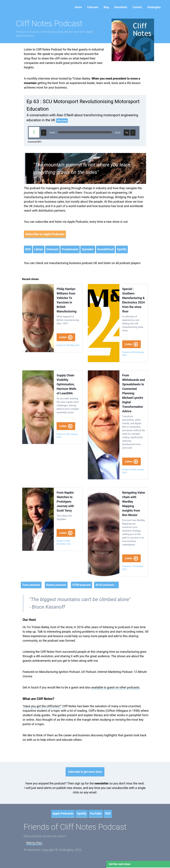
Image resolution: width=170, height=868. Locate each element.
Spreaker (88, 249)
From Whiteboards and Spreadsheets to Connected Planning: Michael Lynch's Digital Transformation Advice (133, 393)
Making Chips (34, 843)
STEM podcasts (82, 585)
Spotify (122, 249)
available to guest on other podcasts (115, 687)
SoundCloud (105, 249)
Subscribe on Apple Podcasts (45, 234)
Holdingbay (154, 7)
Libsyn (39, 249)
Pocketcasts (70, 249)
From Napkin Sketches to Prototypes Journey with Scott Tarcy (65, 502)
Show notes (62, 121)
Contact (137, 7)
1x (127, 133)
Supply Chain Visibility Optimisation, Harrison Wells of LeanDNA (66, 384)
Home (78, 7)
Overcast (52, 249)
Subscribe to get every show (85, 772)
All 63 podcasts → (106, 585)
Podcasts (93, 7)
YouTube (96, 813)
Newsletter (121, 7)
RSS (28, 249)
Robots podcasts (56, 585)
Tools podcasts (31, 585)
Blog (106, 7)
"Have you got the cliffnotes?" (42, 706)
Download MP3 (35, 142)
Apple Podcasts (63, 813)
